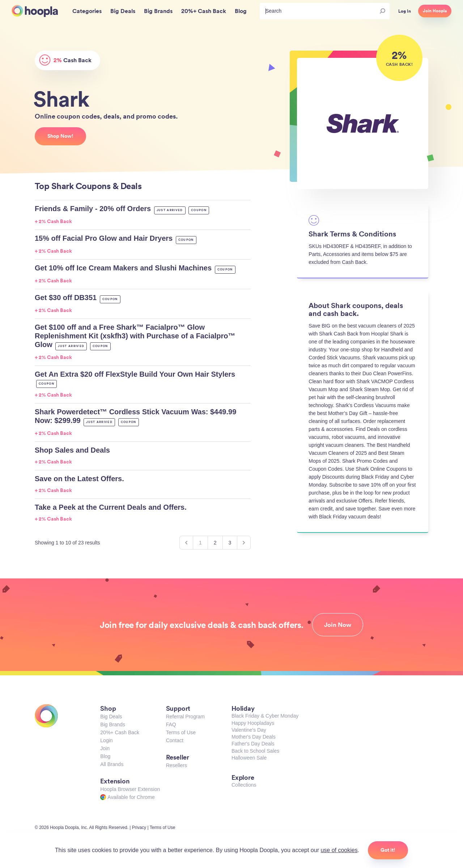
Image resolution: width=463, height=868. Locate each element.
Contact (175, 740)
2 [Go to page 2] (215, 543)
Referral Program (185, 717)
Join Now (338, 625)
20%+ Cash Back (120, 732)
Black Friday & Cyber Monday (265, 716)
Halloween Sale (249, 758)
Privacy (139, 828)
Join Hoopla (435, 11)
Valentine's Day (249, 730)
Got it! (388, 850)
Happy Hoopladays (253, 723)
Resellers (177, 765)
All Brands (112, 764)
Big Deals (111, 717)
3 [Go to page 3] (230, 543)
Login (106, 740)
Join (105, 748)
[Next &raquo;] (244, 543)
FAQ (171, 724)
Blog (105, 756)
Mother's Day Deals (254, 737)
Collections (244, 785)
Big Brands (112, 724)
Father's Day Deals (253, 744)
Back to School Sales (255, 751)
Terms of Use (181, 732)
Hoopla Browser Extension (130, 789)
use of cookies (339, 850)
